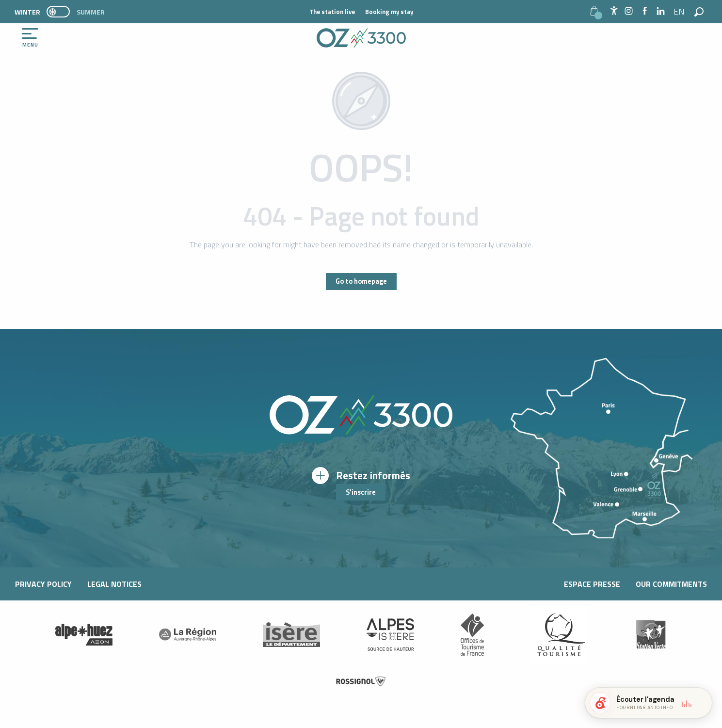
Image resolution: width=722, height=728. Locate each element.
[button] (680, 12)
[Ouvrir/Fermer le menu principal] (30, 38)
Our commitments (671, 584)
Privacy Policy (43, 584)
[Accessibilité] (614, 11)
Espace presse (592, 584)
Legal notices (114, 584)
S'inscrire (361, 492)
